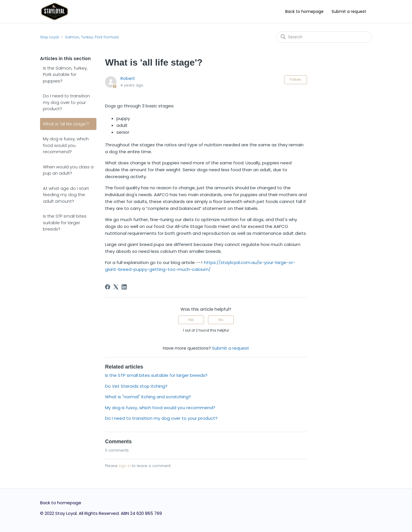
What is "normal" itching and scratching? (148, 397)
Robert (128, 78)
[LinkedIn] (124, 287)
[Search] (324, 37)
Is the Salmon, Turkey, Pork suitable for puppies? (65, 74)
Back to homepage (304, 11)
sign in (125, 466)
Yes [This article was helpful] (191, 320)
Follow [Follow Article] (296, 79)
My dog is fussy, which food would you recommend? (66, 145)
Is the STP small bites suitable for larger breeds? (65, 222)
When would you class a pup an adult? (68, 170)
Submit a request (349, 11)
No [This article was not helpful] (221, 320)
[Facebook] (108, 287)
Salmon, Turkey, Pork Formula (92, 37)
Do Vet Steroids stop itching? (136, 386)
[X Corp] (116, 287)
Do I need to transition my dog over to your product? (66, 102)
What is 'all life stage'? (66, 124)
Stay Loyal (49, 37)
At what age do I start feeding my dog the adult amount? (66, 195)
